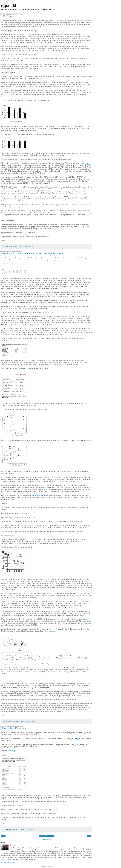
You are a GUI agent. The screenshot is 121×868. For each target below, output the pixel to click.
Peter (14, 845)
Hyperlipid (8, 6)
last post (16, 82)
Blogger (50, 866)
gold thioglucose (37, 495)
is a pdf (54, 260)
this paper (34, 31)
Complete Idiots (79, 739)
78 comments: (29, 246)
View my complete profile (8, 862)
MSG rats (51, 312)
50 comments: (30, 829)
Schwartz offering (35, 525)
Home (46, 836)
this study (52, 631)
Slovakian (26, 369)
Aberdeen (34, 672)
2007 (86, 205)
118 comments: (30, 721)
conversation (84, 619)
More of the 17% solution (14, 728)
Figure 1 (18, 547)
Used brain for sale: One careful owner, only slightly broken (32, 253)
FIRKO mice (7, 16)
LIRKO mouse (84, 21)
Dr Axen (36, 739)
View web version (46, 840)
